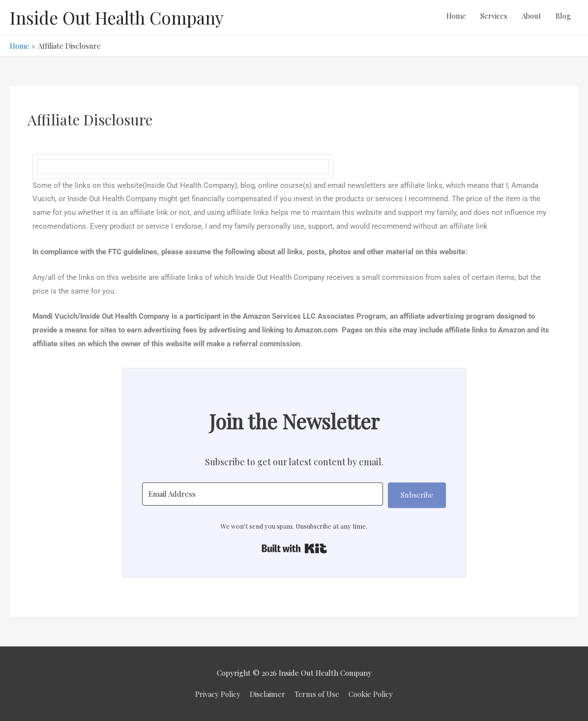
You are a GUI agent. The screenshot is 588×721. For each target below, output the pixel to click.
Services (492, 18)
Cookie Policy (370, 694)
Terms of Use (317, 694)
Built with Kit (294, 548)
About (531, 18)
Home (454, 18)
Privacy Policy (218, 694)
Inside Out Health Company (117, 17)
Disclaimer (268, 694)
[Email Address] (263, 494)
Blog (563, 18)
